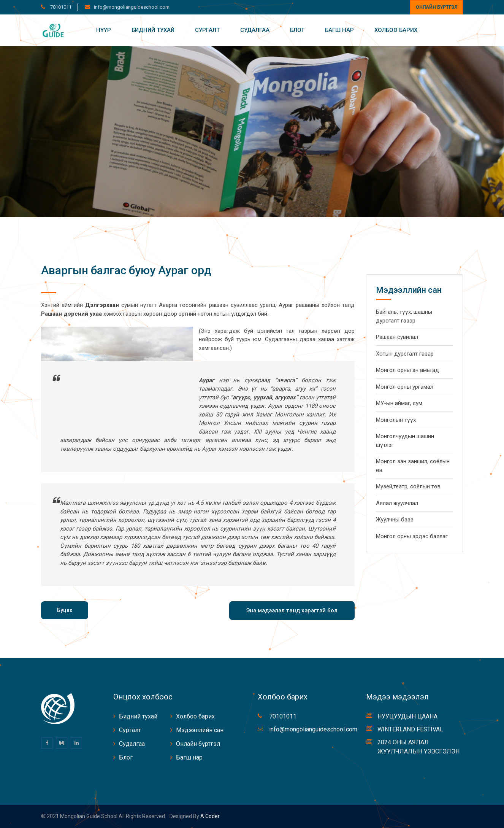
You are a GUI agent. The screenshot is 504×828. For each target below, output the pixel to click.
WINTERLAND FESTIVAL (410, 729)
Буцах (65, 610)
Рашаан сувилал (397, 337)
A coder (209, 816)
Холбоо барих (396, 30)
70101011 (60, 7)
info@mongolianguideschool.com (132, 7)
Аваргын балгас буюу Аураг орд (126, 270)
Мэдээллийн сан (200, 730)
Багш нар (339, 30)
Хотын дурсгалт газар (405, 354)
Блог (297, 30)
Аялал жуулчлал (397, 503)
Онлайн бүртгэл (437, 7)
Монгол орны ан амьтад (407, 370)
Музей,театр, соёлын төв (408, 486)
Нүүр (104, 30)
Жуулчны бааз (395, 520)
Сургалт (207, 30)
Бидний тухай (153, 30)
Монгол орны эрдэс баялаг (412, 536)
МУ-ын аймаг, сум (399, 403)
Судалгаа (255, 30)
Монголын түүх (396, 420)
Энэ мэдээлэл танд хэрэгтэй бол (292, 610)
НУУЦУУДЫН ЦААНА (407, 716)
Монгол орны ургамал (405, 387)
